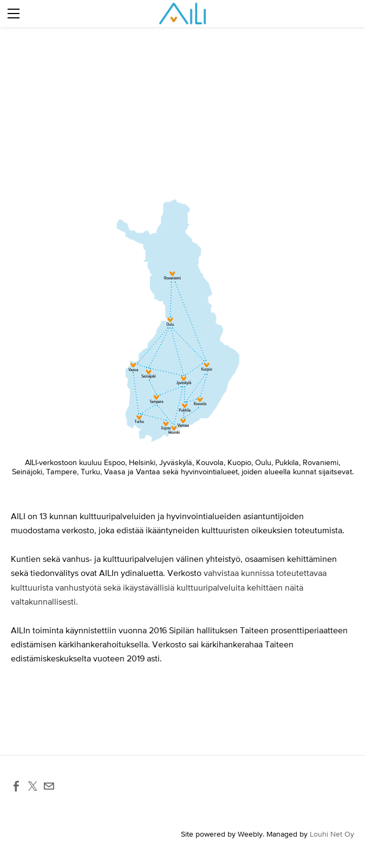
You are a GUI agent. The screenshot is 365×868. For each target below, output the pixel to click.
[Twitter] (32, 786)
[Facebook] (16, 786)
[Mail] (49, 786)
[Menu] (14, 14)
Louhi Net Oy (332, 834)
